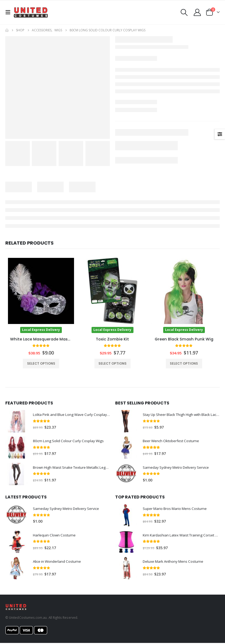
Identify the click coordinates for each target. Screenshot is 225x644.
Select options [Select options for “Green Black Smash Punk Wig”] (184, 363)
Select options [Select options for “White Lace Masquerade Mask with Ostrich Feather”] (41, 363)
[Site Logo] (31, 12)
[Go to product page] (41, 295)
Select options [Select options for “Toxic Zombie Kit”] (112, 363)
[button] (10, 12)
